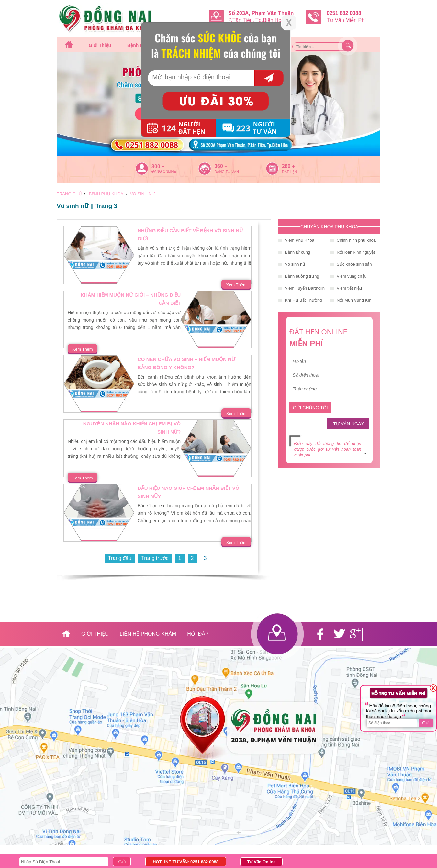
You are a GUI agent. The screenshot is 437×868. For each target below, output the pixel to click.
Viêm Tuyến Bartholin (305, 288)
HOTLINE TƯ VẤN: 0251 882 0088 (186, 862)
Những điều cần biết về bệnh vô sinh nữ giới (190, 235)
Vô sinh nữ (295, 264)
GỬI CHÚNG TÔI (310, 408)
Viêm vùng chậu (352, 276)
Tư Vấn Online (261, 862)
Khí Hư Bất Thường (303, 300)
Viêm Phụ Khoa (300, 240)
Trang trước (155, 558)
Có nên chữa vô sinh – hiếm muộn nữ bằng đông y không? (186, 363)
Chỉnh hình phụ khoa (356, 240)
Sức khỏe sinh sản (354, 264)
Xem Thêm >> (236, 286)
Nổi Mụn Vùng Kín (354, 300)
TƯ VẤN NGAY (348, 424)
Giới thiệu (100, 45)
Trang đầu (120, 558)
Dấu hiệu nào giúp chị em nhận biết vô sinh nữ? (188, 492)
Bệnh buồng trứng (302, 276)
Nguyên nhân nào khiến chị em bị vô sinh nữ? (132, 428)
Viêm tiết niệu (349, 288)
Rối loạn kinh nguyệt (356, 252)
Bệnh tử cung (297, 252)
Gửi (426, 723)
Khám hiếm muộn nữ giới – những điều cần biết (131, 299)
